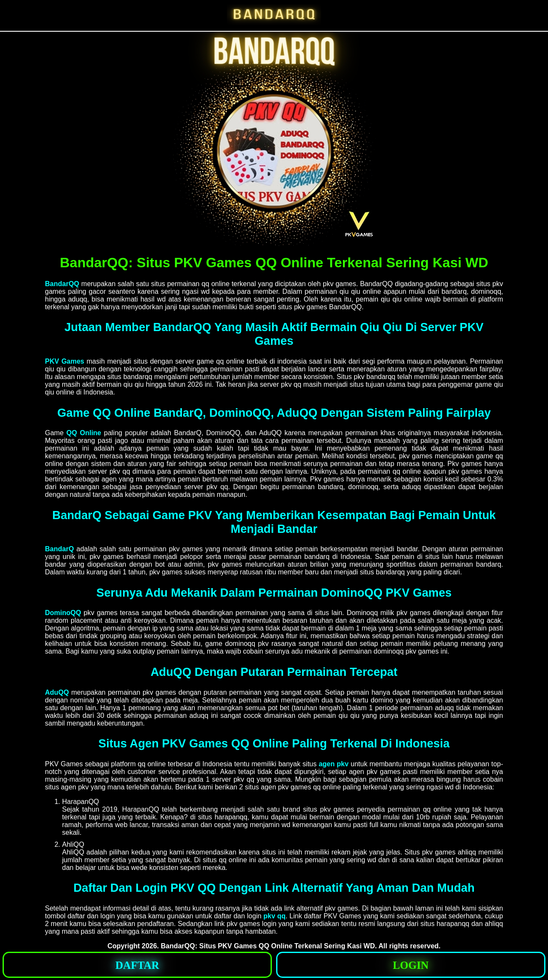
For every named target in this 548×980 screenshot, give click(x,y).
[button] (137, 965)
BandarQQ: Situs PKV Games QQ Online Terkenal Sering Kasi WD (268, 946)
